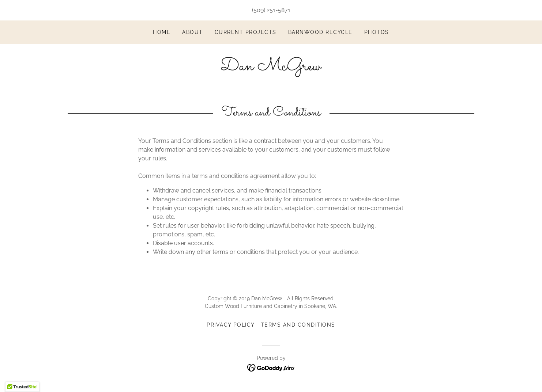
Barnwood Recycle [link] (320, 32)
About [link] (193, 32)
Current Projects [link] (246, 32)
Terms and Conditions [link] (298, 325)
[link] (271, 68)
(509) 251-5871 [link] (271, 10)
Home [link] (162, 32)
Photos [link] (377, 32)
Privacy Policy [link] (231, 325)
